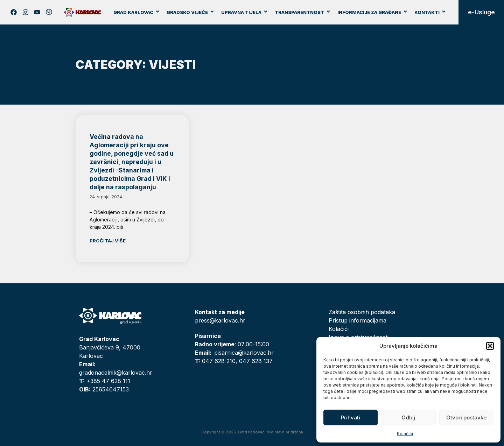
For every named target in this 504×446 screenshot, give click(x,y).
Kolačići (405, 434)
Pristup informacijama (358, 320)
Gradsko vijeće (191, 12)
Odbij (408, 417)
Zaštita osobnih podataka (362, 312)
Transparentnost (303, 12)
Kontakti (430, 12)
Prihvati (351, 417)
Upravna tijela (245, 12)
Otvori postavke (466, 417)
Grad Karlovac (137, 12)
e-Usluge (481, 12)
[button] (490, 346)
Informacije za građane (373, 12)
